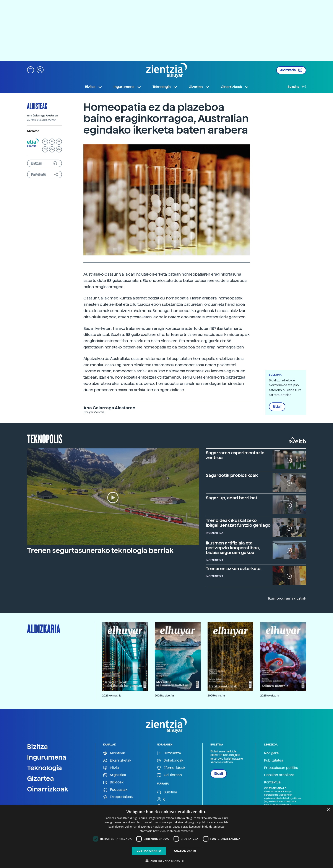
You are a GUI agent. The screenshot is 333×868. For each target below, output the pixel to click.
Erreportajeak (118, 797)
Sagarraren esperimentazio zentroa (235, 455)
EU (45, 141)
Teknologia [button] (165, 87)
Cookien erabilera (279, 775)
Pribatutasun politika (281, 768)
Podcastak (115, 790)
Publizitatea (274, 760)
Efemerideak (171, 768)
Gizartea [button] (199, 87)
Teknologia (45, 768)
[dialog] (166, 837)
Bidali (277, 407)
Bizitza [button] (94, 87)
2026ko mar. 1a (112, 696)
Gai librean (169, 775)
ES (52, 141)
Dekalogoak (170, 761)
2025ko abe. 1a (164, 696)
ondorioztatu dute (166, 280)
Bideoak (113, 782)
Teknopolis (45, 438)
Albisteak (37, 106)
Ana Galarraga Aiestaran (43, 116)
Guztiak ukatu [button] (185, 851)
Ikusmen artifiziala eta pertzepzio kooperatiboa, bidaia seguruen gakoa (233, 548)
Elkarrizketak (117, 761)
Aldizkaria (291, 70)
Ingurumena (47, 757)
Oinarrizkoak (48, 789)
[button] (31, 69)
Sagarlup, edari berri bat (232, 498)
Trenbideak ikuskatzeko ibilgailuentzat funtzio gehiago (238, 523)
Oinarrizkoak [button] (235, 87)
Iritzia (111, 768)
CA (52, 149)
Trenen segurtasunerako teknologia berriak (100, 551)
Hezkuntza (169, 753)
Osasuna (33, 131)
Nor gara (271, 753)
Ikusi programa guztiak (287, 598)
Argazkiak (115, 775)
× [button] (328, 810)
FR (59, 141)
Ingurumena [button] (127, 87)
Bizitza (37, 747)
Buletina (297, 87)
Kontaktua (272, 782)
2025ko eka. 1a (270, 696)
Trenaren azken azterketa (233, 569)
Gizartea (41, 778)
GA (59, 149)
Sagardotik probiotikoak (232, 475)
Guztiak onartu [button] (149, 851)
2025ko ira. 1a (216, 696)
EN (45, 149)
